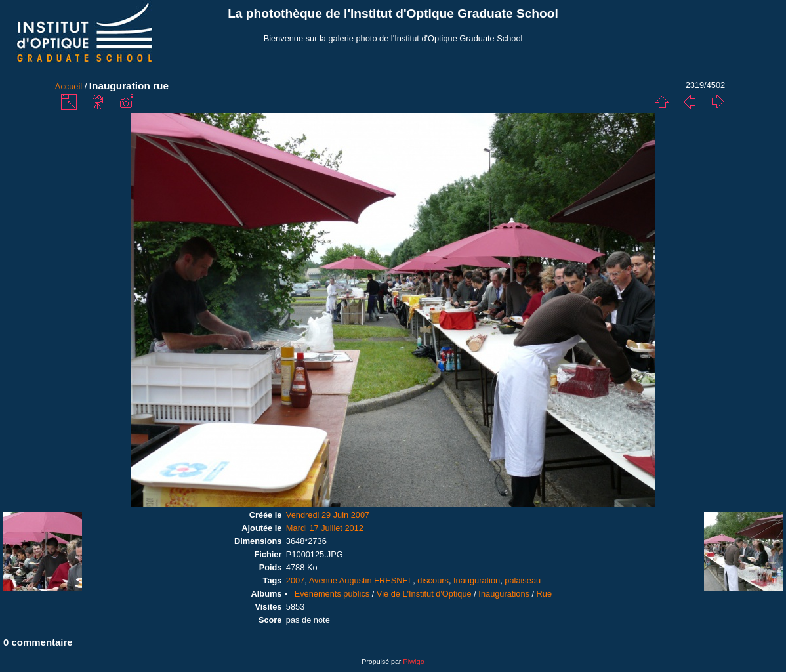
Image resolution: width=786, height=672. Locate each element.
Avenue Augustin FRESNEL (361, 580)
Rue (544, 594)
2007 (295, 580)
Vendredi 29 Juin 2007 (328, 515)
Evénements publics (332, 594)
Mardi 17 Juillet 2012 (325, 528)
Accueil (69, 86)
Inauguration (477, 580)
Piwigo (413, 661)
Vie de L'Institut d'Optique (424, 594)
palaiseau (523, 580)
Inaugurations (504, 594)
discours (433, 580)
